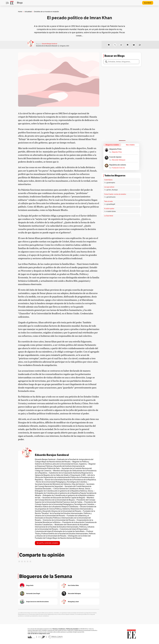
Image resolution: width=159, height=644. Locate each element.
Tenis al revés (108, 201)
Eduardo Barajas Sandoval (49, 44)
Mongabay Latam (73, 602)
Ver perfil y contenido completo (47, 543)
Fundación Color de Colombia (118, 168)
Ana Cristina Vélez (73, 585)
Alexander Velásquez (119, 160)
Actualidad (28, 12)
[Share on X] (115, 45)
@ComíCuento (111, 197)
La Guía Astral (109, 216)
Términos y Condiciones (59, 629)
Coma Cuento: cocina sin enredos (115, 194)
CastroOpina (108, 180)
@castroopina (111, 183)
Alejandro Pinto (115, 149)
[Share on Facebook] (109, 45)
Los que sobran (109, 187)
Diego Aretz (30, 585)
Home (20, 12)
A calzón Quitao (111, 211)
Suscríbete (148, 3)
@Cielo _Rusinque (112, 190)
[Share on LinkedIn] (128, 45)
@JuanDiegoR (111, 204)
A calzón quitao (109, 209)
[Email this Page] (134, 45)
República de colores (118, 165)
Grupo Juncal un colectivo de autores (37, 602)
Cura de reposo (115, 157)
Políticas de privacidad (72, 629)
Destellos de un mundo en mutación (47, 46)
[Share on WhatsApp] (121, 45)
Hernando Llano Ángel (33, 593)
